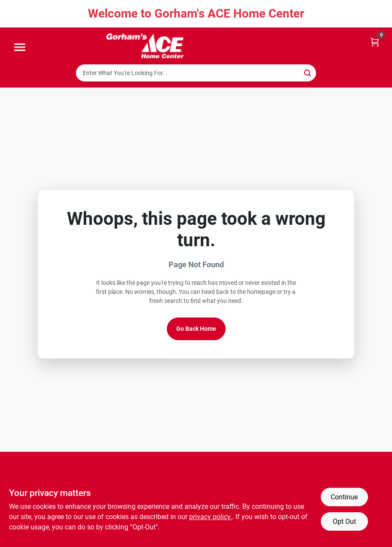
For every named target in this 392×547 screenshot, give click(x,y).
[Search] (308, 72)
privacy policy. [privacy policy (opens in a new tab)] (211, 517)
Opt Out (344, 521)
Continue (344, 497)
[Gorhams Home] (145, 46)
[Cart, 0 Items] (375, 41)
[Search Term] (196, 73)
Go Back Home (196, 329)
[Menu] (20, 48)
